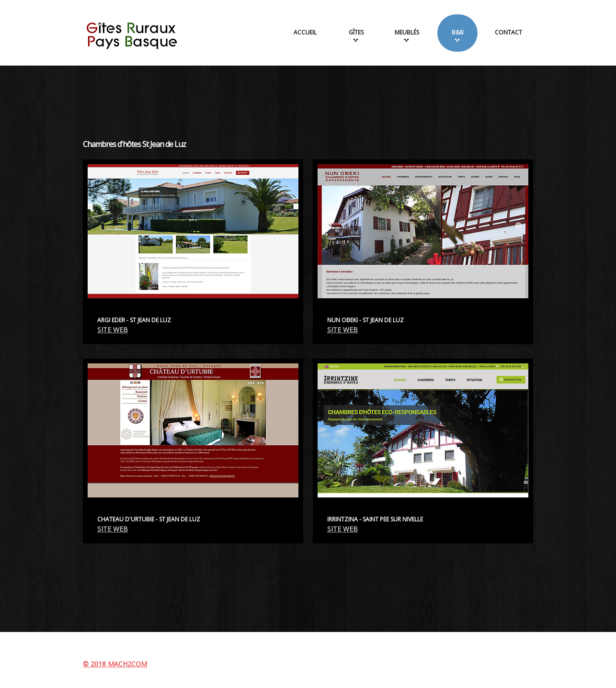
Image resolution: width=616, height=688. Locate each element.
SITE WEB (113, 330)
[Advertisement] (308, 97)
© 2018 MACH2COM (115, 664)
